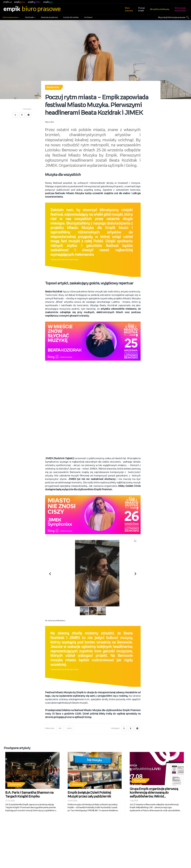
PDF (60, 729)
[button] (51, 573)
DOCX (70, 729)
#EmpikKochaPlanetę (160, 9)
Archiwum (88, 17)
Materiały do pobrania (49, 17)
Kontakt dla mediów (71, 17)
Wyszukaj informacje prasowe (172, 17)
